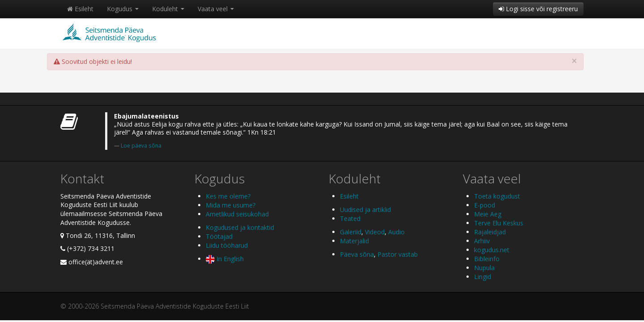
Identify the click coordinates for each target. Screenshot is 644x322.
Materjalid (354, 241)
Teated (350, 218)
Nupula (484, 268)
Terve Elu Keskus (499, 223)
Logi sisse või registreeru (538, 9)
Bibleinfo (487, 259)
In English (225, 259)
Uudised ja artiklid (365, 210)
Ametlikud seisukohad (237, 214)
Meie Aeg (488, 214)
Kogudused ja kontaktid (240, 227)
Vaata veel (216, 9)
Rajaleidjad (490, 232)
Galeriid (351, 232)
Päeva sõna (357, 254)
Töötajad (219, 236)
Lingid (483, 277)
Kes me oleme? (228, 196)
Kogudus (123, 9)
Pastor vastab (398, 254)
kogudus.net (492, 250)
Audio (396, 232)
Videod (375, 232)
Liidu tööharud (227, 245)
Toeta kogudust (497, 196)
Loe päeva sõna (141, 145)
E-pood (485, 205)
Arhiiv (482, 241)
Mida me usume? (231, 205)
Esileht (80, 9)
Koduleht (168, 9)
